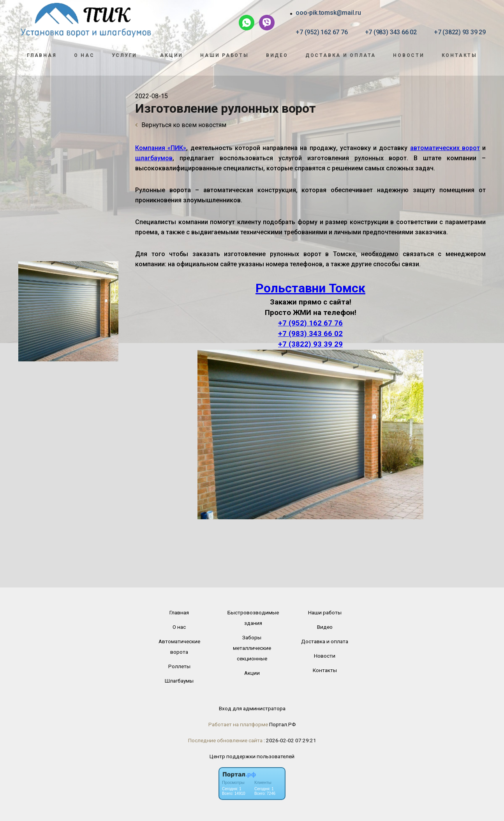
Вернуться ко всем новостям (181, 125)
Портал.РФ (283, 724)
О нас (84, 55)
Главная (42, 55)
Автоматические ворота (179, 647)
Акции (172, 55)
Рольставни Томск (310, 288)
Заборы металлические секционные (252, 648)
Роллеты (179, 666)
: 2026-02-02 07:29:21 (290, 740)
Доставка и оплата (341, 55)
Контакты (459, 55)
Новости (409, 55)
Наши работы (225, 55)
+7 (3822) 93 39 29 (460, 32)
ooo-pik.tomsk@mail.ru (328, 13)
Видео (277, 55)
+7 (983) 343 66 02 (391, 32)
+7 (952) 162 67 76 (322, 32)
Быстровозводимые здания (253, 618)
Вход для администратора (252, 708)
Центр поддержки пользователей (252, 756)
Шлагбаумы (179, 681)
